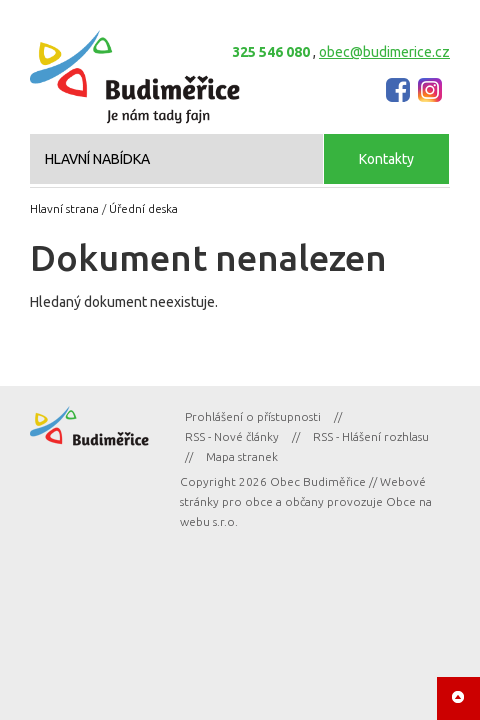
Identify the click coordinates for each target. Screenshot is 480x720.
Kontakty (386, 159)
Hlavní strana (64, 208)
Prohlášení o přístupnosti (253, 416)
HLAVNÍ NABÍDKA (97, 159)
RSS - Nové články (232, 436)
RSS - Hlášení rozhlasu (371, 436)
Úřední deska (143, 208)
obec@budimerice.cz (384, 52)
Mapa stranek (242, 456)
